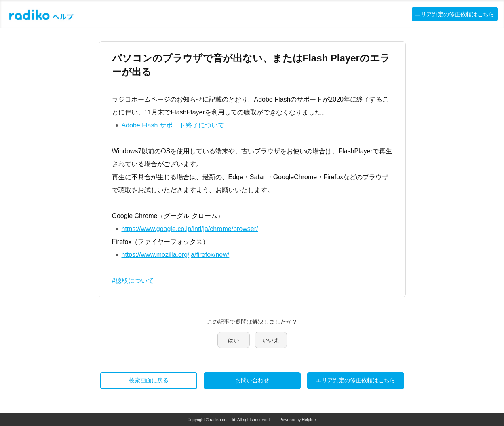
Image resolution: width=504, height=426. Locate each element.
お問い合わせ (252, 380)
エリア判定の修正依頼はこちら (455, 14)
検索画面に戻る (149, 380)
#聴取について (133, 281)
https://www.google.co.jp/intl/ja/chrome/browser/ (190, 229)
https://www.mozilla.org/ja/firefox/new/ (176, 255)
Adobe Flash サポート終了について (173, 125)
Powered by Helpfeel (298, 420)
